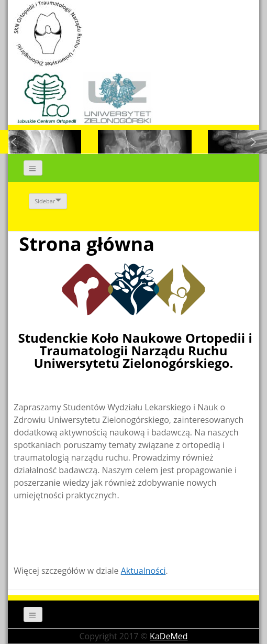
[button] (14, 142)
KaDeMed (169, 636)
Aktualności (143, 571)
